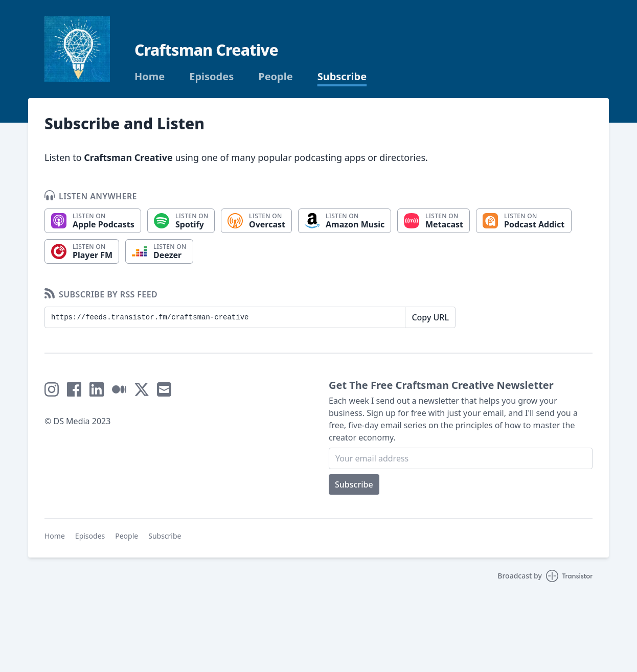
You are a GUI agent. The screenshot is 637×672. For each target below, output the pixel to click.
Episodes (211, 77)
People (275, 77)
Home (150, 77)
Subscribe (342, 77)
